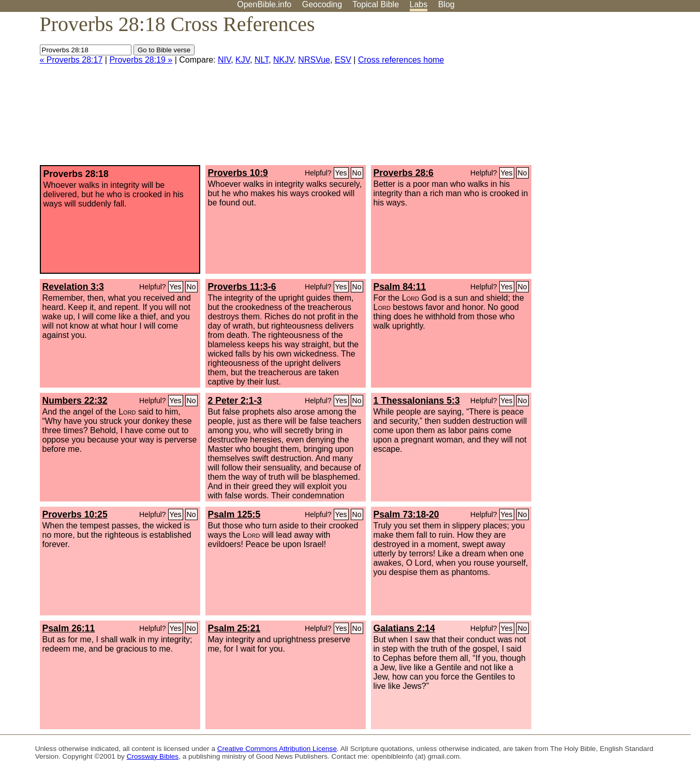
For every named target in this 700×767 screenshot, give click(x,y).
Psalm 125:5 (234, 514)
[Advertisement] (595, 93)
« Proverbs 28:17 (71, 60)
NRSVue (314, 60)
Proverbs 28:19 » (141, 60)
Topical (376, 4)
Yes (341, 173)
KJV (243, 60)
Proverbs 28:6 (404, 173)
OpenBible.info (264, 4)
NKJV (283, 60)
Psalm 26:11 (69, 628)
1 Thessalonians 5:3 (417, 401)
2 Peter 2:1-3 (235, 401)
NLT (262, 60)
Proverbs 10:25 (75, 514)
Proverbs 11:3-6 (242, 287)
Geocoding (322, 4)
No (357, 173)
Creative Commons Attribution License (277, 749)
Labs (419, 4)
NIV (224, 60)
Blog (446, 4)
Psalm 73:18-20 (406, 514)
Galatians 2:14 (404, 628)
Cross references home (401, 60)
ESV (343, 60)
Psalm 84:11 (400, 287)
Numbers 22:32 (75, 401)
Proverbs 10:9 (238, 173)
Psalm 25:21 (234, 628)
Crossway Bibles (153, 756)
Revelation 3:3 (73, 287)
